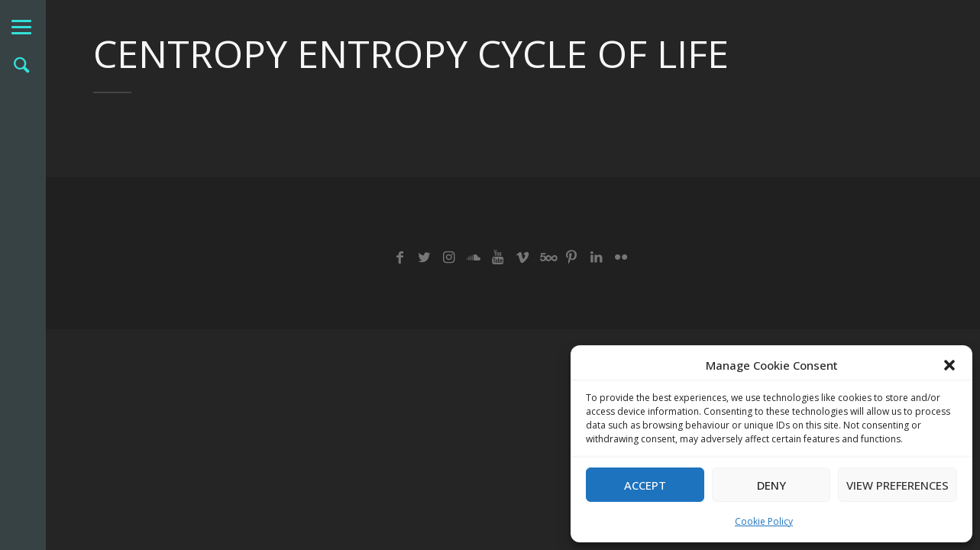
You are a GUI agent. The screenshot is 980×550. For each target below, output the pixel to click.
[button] (949, 365)
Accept (645, 485)
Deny (771, 485)
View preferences (898, 485)
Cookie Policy (764, 521)
